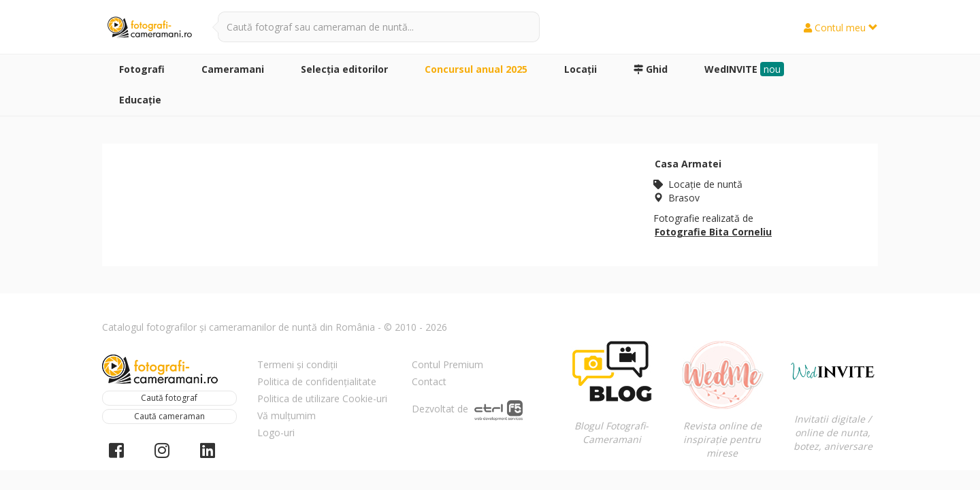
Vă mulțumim (287, 415)
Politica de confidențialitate (317, 381)
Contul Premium (447, 364)
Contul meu (841, 28)
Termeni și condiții (297, 364)
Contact (429, 381)
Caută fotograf (169, 398)
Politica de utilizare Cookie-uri (322, 398)
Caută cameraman (169, 416)
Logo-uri (276, 432)
